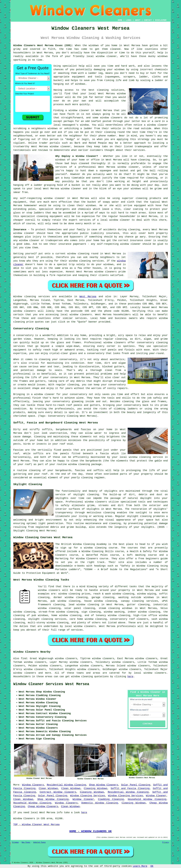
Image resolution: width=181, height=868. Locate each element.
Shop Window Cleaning (53, 799)
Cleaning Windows (96, 788)
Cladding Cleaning (111, 799)
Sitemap (15, 842)
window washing (114, 612)
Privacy (166, 842)
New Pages (26, 842)
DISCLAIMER (161, 20)
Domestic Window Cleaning (100, 803)
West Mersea (88, 297)
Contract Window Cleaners (58, 792)
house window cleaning (101, 601)
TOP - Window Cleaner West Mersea (37, 825)
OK (152, 866)
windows (94, 45)
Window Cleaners (33, 785)
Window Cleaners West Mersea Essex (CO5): (43, 45)
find (24, 658)
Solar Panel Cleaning (136, 785)
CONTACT (148, 20)
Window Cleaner (156, 796)
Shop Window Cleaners (103, 785)
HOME (120, 20)
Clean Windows (48, 788)
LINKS (129, 20)
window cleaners (49, 590)
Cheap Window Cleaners (43, 806)
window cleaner (71, 189)
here (130, 677)
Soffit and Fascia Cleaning (130, 788)
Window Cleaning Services (88, 796)
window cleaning (76, 597)
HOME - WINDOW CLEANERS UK (91, 831)
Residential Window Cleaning (66, 785)
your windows (132, 189)
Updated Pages (39, 842)
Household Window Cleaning (147, 799)
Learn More (140, 866)
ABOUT (138, 20)
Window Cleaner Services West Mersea (51, 684)
